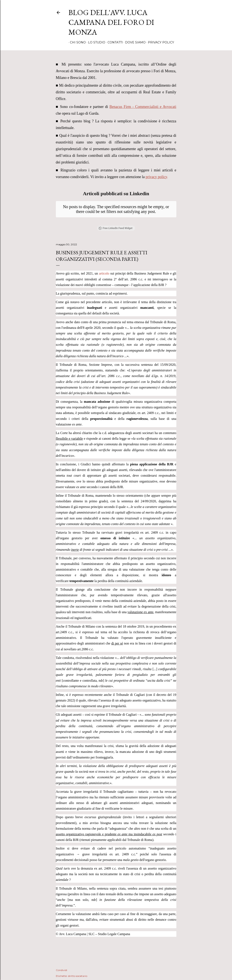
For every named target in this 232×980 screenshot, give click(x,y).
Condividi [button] (62, 970)
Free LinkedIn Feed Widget (115, 228)
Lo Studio (95, 42)
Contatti (114, 42)
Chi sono (76, 42)
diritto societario (78, 976)
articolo (104, 273)
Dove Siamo (134, 42)
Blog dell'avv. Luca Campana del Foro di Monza (111, 22)
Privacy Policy (160, 42)
